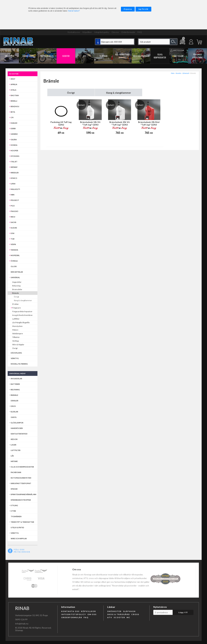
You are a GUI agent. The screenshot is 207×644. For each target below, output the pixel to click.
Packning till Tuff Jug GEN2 (61, 123)
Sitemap (19, 630)
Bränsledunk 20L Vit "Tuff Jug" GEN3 (120, 123)
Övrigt (71, 93)
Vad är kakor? (74, 11)
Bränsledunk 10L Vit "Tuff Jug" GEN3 (90, 123)
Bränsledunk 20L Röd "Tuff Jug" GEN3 (149, 123)
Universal (186, 73)
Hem (173, 73)
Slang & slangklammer (119, 93)
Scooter (178, 73)
